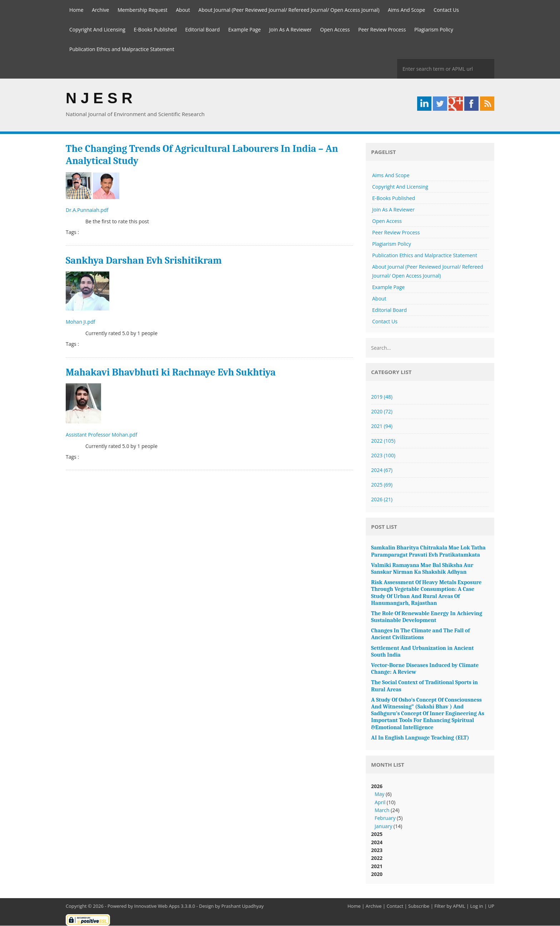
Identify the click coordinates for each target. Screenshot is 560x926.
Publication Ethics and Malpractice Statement (122, 49)
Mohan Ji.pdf (81, 322)
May (379, 794)
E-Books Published (155, 29)
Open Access (335, 29)
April (380, 803)
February (385, 818)
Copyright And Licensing (97, 29)
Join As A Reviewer (291, 29)
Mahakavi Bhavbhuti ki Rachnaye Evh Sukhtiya (171, 373)
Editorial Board (202, 29)
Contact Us (446, 10)
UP (491, 906)
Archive (100, 10)
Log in (476, 906)
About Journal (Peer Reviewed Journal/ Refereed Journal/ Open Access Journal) (289, 10)
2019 (382, 397)
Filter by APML (450, 906)
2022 (383, 441)
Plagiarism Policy (434, 29)
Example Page (244, 29)
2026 (382, 500)
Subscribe (419, 906)
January (383, 827)
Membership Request (142, 10)
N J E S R (99, 98)
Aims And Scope (407, 10)
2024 (382, 470)
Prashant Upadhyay (243, 906)
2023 (383, 456)
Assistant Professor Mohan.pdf (102, 435)
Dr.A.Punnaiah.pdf (88, 210)
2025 (382, 485)
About (183, 10)
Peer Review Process (382, 29)
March (382, 810)
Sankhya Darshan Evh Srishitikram (144, 261)
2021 (382, 426)
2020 (382, 412)
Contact (395, 906)
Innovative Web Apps (157, 906)
